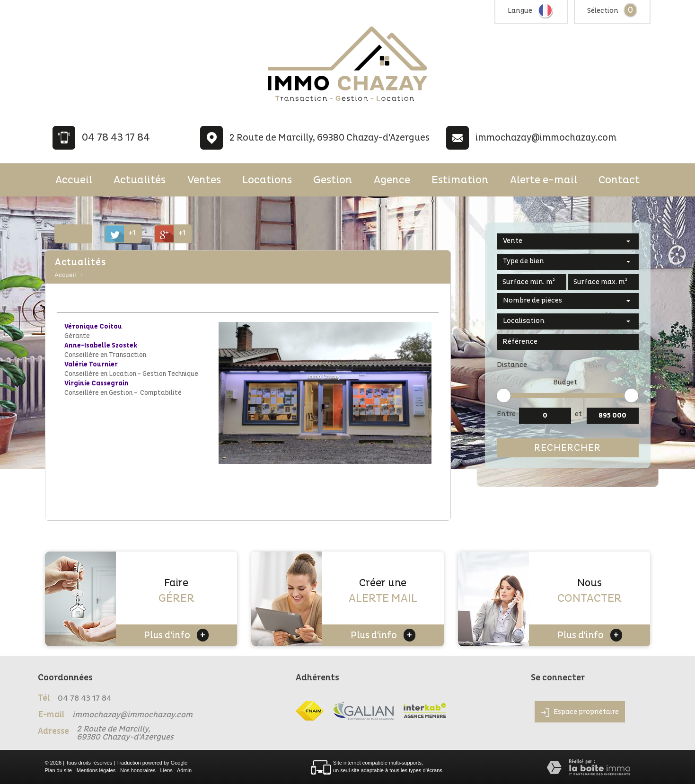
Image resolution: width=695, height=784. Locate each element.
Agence (392, 180)
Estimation (460, 180)
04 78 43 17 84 (116, 138)
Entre (506, 414)
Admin (184, 770)
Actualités (140, 180)
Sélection (603, 11)
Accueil (74, 180)
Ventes (204, 180)
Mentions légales (96, 770)
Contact (619, 180)
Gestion (333, 180)
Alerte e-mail (544, 180)
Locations (267, 180)
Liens (166, 770)
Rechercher (567, 448)
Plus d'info (176, 635)
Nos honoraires (138, 770)
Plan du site (58, 770)
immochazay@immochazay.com (546, 138)
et (578, 414)
